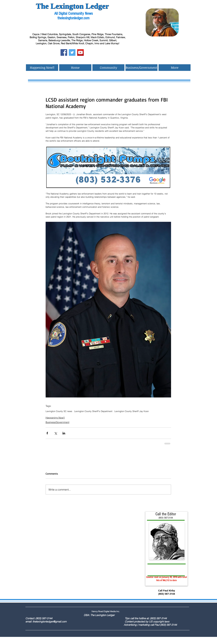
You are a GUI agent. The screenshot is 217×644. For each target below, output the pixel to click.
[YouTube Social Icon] (80, 52)
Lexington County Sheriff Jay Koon (132, 411)
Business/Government (57, 422)
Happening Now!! (55, 418)
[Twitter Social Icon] (72, 52)
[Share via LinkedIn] (64, 433)
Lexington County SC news (59, 411)
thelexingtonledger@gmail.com (50, 622)
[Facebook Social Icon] (64, 52)
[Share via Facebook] (47, 433)
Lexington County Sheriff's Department (93, 411)
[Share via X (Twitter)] (56, 433)
